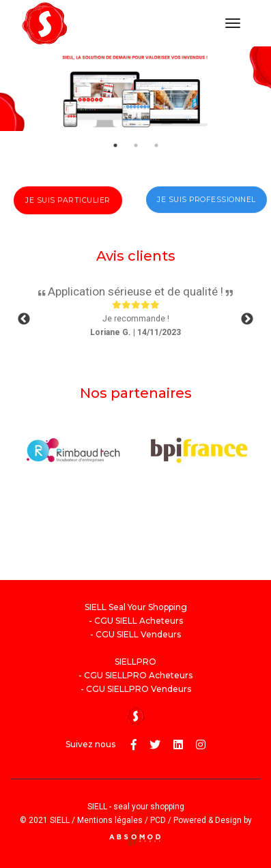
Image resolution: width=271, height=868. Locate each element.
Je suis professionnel (206, 206)
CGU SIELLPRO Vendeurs (139, 689)
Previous (24, 319)
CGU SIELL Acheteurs (139, 621)
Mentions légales (110, 820)
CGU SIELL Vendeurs (138, 634)
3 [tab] (156, 145)
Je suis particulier (68, 207)
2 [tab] (136, 145)
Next (247, 319)
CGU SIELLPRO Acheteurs (138, 675)
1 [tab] (115, 145)
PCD (158, 820)
